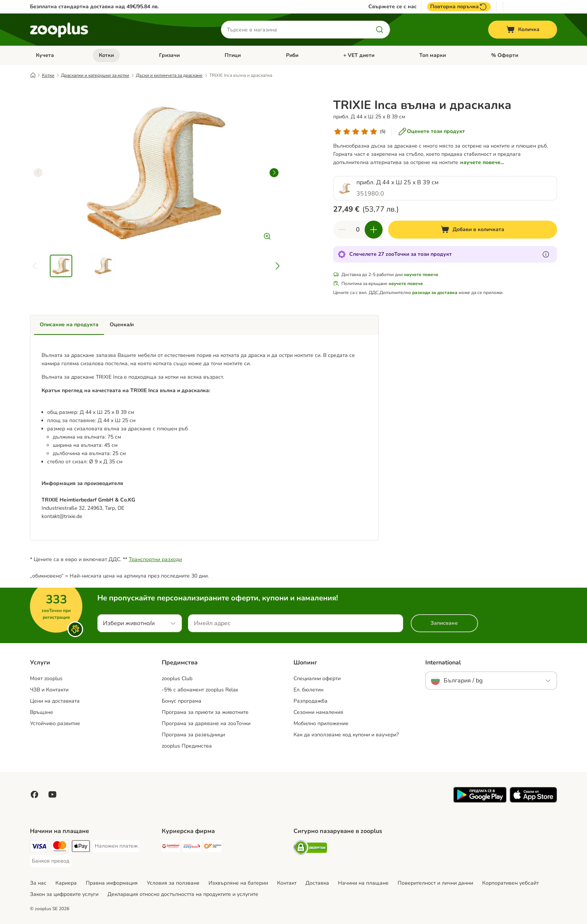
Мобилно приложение (321, 723)
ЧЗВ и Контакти (49, 690)
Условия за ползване (173, 883)
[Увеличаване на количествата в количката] (374, 230)
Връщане (42, 712)
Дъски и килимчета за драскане (169, 75)
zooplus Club (177, 678)
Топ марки (433, 55)
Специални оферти (317, 678)
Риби (292, 55)
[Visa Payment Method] (39, 847)
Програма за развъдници (193, 735)
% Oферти (505, 55)
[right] (274, 173)
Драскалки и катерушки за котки (95, 75)
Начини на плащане (363, 883)
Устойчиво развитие (55, 723)
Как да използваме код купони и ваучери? (346, 735)
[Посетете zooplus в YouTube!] (52, 794)
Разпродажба (311, 701)
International (443, 663)
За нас (38, 883)
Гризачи (169, 55)
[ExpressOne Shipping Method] (213, 847)
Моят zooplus (46, 678)
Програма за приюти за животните (205, 712)
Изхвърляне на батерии (238, 883)
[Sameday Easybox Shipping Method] (192, 847)
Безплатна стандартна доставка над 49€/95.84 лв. (94, 7)
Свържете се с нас (393, 7)
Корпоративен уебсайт (510, 883)
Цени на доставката (55, 701)
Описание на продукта (69, 325)
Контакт (287, 883)
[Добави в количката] (473, 230)
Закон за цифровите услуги (64, 894)
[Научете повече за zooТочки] (546, 254)
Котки (106, 55)
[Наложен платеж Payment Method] (116, 846)
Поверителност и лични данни (435, 883)
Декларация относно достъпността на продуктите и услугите (183, 894)
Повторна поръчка (459, 7)
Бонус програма (182, 701)
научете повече (421, 275)
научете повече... (482, 162)
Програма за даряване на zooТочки (206, 723)
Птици (233, 55)
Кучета (45, 55)
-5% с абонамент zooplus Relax (200, 690)
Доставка (317, 883)
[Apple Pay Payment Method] (81, 847)
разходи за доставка (435, 293)
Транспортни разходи (155, 559)
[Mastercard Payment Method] (60, 847)
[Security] (310, 849)
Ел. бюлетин (308, 690)
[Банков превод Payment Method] (51, 861)
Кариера (66, 883)
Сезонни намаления (318, 712)
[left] (38, 173)
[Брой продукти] (358, 230)
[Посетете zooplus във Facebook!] (34, 794)
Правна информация (112, 883)
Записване (444, 623)
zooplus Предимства (187, 746)
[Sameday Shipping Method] (171, 847)
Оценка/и (122, 325)
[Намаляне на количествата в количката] (342, 230)
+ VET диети (359, 55)
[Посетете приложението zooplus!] (480, 801)
